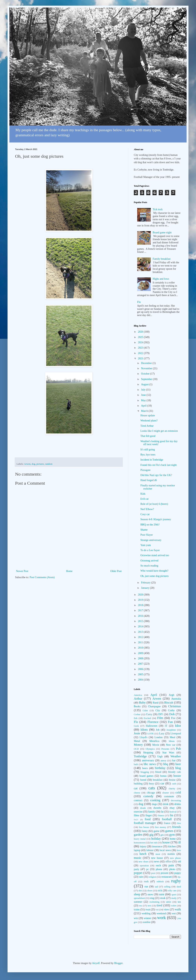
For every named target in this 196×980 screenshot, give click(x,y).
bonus (163, 776)
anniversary (148, 760)
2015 (141, 621)
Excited (147, 718)
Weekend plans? (149, 421)
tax (179, 902)
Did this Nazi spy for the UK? (156, 475)
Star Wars (168, 753)
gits (162, 835)
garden (138, 835)
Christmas (175, 706)
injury (143, 846)
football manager (145, 823)
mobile (171, 854)
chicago (151, 793)
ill (180, 842)
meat (158, 854)
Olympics (150, 749)
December (147, 363)
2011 (141, 642)
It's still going (148, 450)
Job (158, 730)
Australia (176, 699)
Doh (172, 714)
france (167, 823)
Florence (153, 722)
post (153, 873)
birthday (160, 768)
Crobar (137, 714)
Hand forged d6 (149, 480)
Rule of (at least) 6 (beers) (154, 504)
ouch (158, 865)
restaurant (167, 877)
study (174, 898)
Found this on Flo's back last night (158, 465)
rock (146, 881)
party (137, 869)
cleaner (165, 793)
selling (167, 887)
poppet (138, 873)
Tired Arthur (147, 426)
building (138, 784)
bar (174, 760)
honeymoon (139, 843)
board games (146, 776)
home (173, 839)
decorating (176, 800)
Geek (136, 726)
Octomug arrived (149, 561)
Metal (137, 741)
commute (169, 796)
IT (166, 726)
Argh (172, 695)
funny (145, 831)
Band (155, 703)
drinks (178, 804)
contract (138, 800)
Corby (171, 710)
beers (145, 768)
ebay (172, 808)
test (149, 906)
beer (178, 764)
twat (148, 910)
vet (157, 910)
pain (171, 865)
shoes (150, 891)
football (167, 819)
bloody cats (175, 772)
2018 (141, 605)
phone (159, 869)
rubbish (160, 882)
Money (138, 745)
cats (152, 788)
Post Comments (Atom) (42, 577)
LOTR (150, 734)
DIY (161, 714)
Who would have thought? (154, 571)
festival (173, 812)
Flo (136, 722)
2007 (141, 664)
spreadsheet (139, 898)
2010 (141, 648)
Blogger (118, 963)
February (146, 583)
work (162, 918)
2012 (141, 637)
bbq (166, 764)
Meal (173, 737)
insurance (157, 846)
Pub (178, 749)
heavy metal (140, 839)
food (148, 819)
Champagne (154, 706)
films (137, 815)
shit (140, 891)
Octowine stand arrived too (155, 555)
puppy (178, 873)
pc (147, 869)
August (145, 384)
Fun (170, 722)
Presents (165, 749)
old (179, 862)
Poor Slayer (147, 535)
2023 (141, 348)
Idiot (178, 726)
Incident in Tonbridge (152, 460)
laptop (137, 850)
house (166, 842)
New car (171, 745)
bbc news (150, 764)
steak (163, 898)
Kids (143, 494)
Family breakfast (162, 259)
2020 (141, 595)
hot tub (154, 843)
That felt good (148, 436)
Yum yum (146, 545)
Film (160, 718)
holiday (156, 839)
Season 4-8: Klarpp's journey (156, 519)
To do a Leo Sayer (150, 550)
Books (137, 706)
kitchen (172, 846)
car (162, 783)
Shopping (148, 753)
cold (178, 792)
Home (69, 571)
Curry (149, 714)
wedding (146, 913)
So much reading (149, 566)
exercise (138, 812)
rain (141, 877)
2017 (141, 610)
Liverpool (176, 734)
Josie (137, 733)
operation (144, 866)
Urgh (160, 757)
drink (166, 804)
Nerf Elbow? (147, 509)
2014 (141, 626)
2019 (141, 600)
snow (150, 894)
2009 (141, 653)
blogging (145, 772)
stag (152, 898)
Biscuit (169, 702)
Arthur (138, 699)
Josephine (171, 730)
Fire (173, 718)
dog (33, 464)
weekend (161, 913)
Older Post (116, 571)
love (179, 850)
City (158, 710)
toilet (174, 906)
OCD (136, 749)
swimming (154, 902)
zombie (146, 922)
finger (149, 815)
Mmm (172, 741)
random (49, 464)
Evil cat (144, 499)
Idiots (144, 730)
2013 (141, 632)
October (146, 374)
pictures (40, 464)
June (144, 395)
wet (174, 913)
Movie (156, 745)
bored (143, 780)
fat (162, 812)
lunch (143, 854)
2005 (141, 674)
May (144, 400)
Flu (139, 302)
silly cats (172, 891)
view (167, 910)
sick (160, 891)
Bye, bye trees (148, 455)
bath (136, 764)
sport (174, 895)
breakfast (158, 780)
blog (178, 768)
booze (177, 776)
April (144, 406)
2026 (141, 332)
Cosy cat (145, 514)
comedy (148, 796)
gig (151, 835)
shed (179, 887)
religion (152, 877)
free (179, 823)
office (168, 862)
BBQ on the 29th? (150, 525)
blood (158, 772)
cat (136, 788)
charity (172, 789)
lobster (150, 850)
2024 (141, 342)
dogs (154, 804)
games (169, 831)
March (145, 411)
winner (147, 918)
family (152, 812)
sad (156, 887)
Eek (136, 718)
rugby (176, 881)
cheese (137, 793)
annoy (163, 761)
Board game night (162, 233)
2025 (141, 337)
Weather (176, 756)
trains (137, 910)
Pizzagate (145, 470)
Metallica (154, 741)
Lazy (162, 734)
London (159, 737)
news (157, 862)
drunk (143, 808)
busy (152, 784)
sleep (137, 894)
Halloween (152, 726)
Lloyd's (143, 737)
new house (157, 858)
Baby (142, 702)
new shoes (144, 862)
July (144, 390)
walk (178, 909)
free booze (144, 827)
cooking (155, 800)
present (164, 873)
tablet (168, 902)
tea (140, 906)
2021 (141, 358)
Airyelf (96, 963)
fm (172, 815)
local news (165, 850)
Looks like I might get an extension (159, 431)
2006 (141, 669)
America (138, 695)
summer (138, 902)
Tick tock (158, 209)
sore (162, 894)
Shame (144, 530)
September (147, 379)
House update (148, 415)
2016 (141, 616)
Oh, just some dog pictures (155, 576)
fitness (161, 816)
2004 (141, 680)
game (156, 831)
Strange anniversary (151, 540)
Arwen (27, 464)
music (138, 858)
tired (159, 905)
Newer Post (22, 571)
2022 (141, 353)
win (136, 918)
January (145, 588)
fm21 (136, 819)
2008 (141, 658)
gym (172, 835)
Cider (145, 710)
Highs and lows (161, 279)
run (146, 887)
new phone (175, 858)
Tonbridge (140, 756)
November (147, 368)
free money (161, 827)
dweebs (157, 808)
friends (176, 827)
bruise (172, 780)
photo (172, 869)
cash (174, 784)
